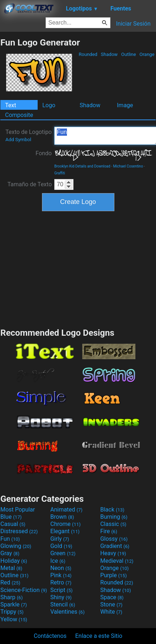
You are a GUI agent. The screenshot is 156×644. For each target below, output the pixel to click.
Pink (61, 575)
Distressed (19, 531)
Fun (10, 539)
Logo (49, 105)
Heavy (113, 553)
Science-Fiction (24, 590)
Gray (10, 553)
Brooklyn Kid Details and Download (82, 166)
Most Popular (18, 510)
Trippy (12, 612)
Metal (11, 568)
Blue (11, 517)
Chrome (66, 524)
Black (112, 510)
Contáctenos (50, 636)
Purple (113, 575)
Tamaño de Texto (29, 184)
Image (125, 105)
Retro (61, 582)
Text (10, 105)
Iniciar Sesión (133, 24)
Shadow (109, 54)
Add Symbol (18, 140)
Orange (147, 54)
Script (62, 590)
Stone (111, 604)
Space (112, 597)
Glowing (16, 546)
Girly (60, 539)
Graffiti (60, 173)
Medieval (117, 561)
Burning (114, 517)
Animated (66, 510)
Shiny (61, 597)
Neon (61, 568)
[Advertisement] (78, 269)
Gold (61, 546)
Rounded (88, 54)
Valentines (68, 612)
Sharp (12, 597)
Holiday (14, 561)
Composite (19, 115)
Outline (129, 54)
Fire (109, 531)
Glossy (114, 539)
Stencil (63, 604)
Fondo (44, 153)
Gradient (115, 546)
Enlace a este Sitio (99, 636)
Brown (62, 517)
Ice (58, 561)
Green (63, 553)
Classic (113, 524)
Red (10, 582)
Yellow (14, 619)
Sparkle (14, 604)
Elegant (65, 531)
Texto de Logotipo (29, 135)
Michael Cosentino (128, 166)
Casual (13, 524)
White (111, 612)
